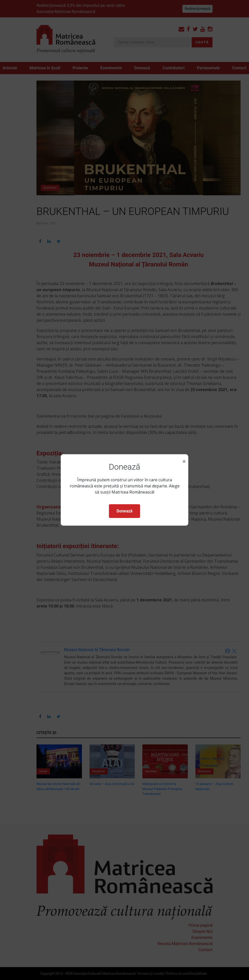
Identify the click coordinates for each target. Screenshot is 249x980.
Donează (124, 511)
